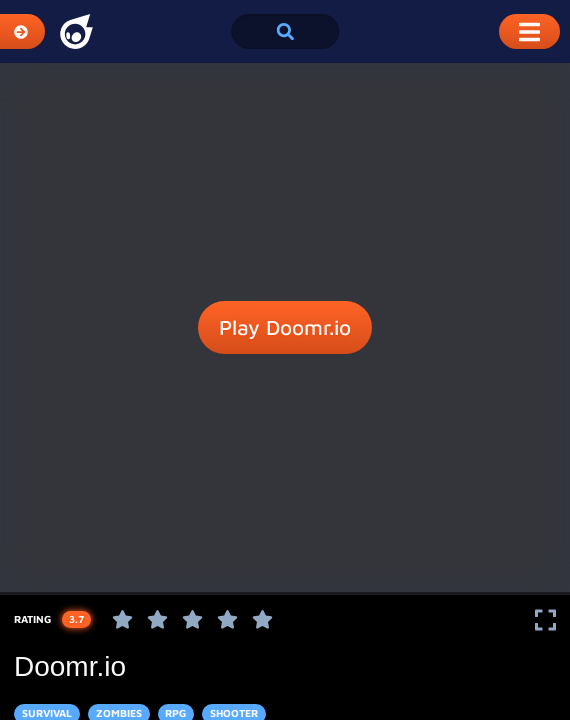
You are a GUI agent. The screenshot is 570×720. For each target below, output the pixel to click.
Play (285, 328)
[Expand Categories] (22, 31)
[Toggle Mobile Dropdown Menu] (529, 31)
